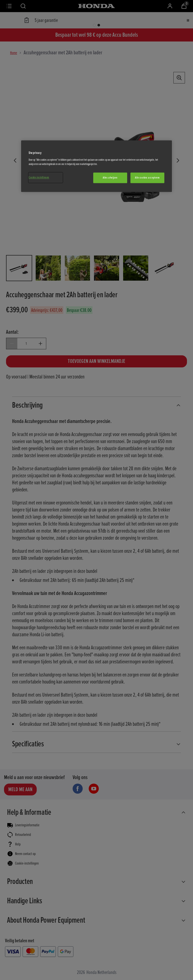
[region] (96, 166)
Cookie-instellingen (39, 178)
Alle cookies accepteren (147, 178)
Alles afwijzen (110, 178)
